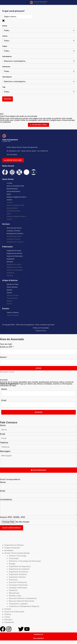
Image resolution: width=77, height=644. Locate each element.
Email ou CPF (6, 347)
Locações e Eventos (13, 231)
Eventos (8, 609)
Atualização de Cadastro (15, 233)
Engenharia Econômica (18, 572)
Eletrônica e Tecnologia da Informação (25, 561)
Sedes (9, 194)
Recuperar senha (7, 372)
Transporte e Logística (18, 604)
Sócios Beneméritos (13, 191)
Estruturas (13, 580)
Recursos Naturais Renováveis (22, 601)
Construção (14, 558)
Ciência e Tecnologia (18, 556)
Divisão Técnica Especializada (17, 553)
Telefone (4, 443)
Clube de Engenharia (40, 2)
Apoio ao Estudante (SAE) (15, 186)
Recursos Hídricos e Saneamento (23, 598)
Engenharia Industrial (18, 574)
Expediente (10, 259)
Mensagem (5, 451)
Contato (9, 200)
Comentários (6, 500)
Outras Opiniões (12, 287)
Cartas (7, 617)
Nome (4, 389)
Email (4, 400)
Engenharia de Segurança (20, 566)
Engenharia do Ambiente (19, 569)
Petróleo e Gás (15, 596)
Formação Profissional (18, 585)
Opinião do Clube (13, 284)
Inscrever (39, 412)
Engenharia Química (17, 577)
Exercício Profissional (18, 582)
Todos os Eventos (13, 312)
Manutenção (14, 593)
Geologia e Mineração (18, 588)
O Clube (9, 183)
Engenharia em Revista (14, 253)
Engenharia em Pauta (14, 250)
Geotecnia (13, 590)
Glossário (10, 262)
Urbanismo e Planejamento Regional (24, 606)
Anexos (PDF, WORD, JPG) (13, 517)
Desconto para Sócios (14, 228)
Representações (12, 189)
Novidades (9, 550)
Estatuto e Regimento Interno (17, 197)
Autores (9, 293)
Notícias (9, 290)
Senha (3, 357)
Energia (12, 564)
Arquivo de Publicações (15, 256)
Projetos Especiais (12, 548)
